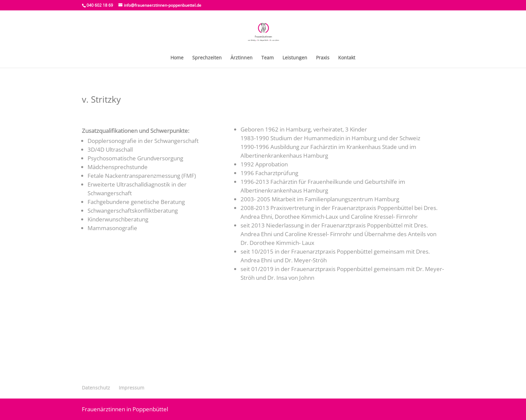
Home (177, 58)
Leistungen (295, 58)
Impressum (131, 388)
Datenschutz (96, 388)
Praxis (323, 58)
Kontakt (347, 58)
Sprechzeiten (207, 58)
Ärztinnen (242, 58)
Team (268, 58)
